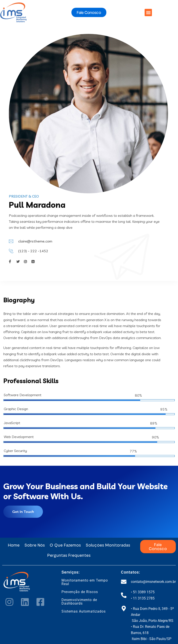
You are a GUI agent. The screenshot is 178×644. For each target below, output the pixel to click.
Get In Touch (23, 512)
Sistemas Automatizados (84, 611)
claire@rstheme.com (35, 241)
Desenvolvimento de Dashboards (79, 602)
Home (14, 545)
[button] (148, 13)
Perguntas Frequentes (69, 555)
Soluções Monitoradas (108, 545)
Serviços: (71, 572)
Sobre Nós (35, 545)
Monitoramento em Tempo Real (85, 582)
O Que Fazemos (65, 545)
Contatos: (131, 572)
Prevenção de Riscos (80, 592)
